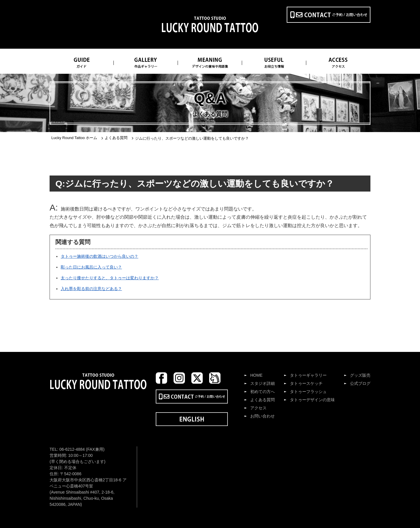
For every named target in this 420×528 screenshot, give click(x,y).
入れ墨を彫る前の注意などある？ (91, 289)
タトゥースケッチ (306, 383)
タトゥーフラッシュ (308, 392)
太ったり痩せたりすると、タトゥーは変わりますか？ (110, 278)
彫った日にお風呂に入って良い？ (91, 267)
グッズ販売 (360, 375)
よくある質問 (262, 400)
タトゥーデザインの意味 (312, 400)
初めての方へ (262, 392)
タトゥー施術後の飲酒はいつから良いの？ (99, 256)
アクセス (258, 408)
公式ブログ (360, 383)
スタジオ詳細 (262, 383)
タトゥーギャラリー (308, 375)
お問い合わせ (262, 416)
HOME (256, 375)
